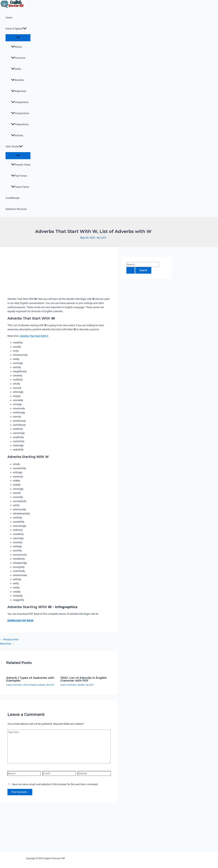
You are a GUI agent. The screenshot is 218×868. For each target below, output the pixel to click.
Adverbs (17, 80)
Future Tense (20, 187)
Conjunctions (20, 113)
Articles (17, 135)
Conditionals (12, 198)
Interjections (20, 102)
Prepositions (20, 124)
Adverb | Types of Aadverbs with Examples (30, 679)
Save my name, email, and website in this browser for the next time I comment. (55, 784)
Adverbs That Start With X (34, 336)
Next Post (7, 644)
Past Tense (19, 176)
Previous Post (9, 639)
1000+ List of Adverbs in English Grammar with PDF (84, 679)
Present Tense (21, 165)
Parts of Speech (16, 29)
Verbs (16, 69)
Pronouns (18, 58)
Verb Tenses (14, 147)
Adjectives (19, 91)
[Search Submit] (131, 270)
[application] (25, 29)
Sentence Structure (16, 209)
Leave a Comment (14, 685)
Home (9, 18)
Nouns (16, 47)
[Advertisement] (59, 275)
